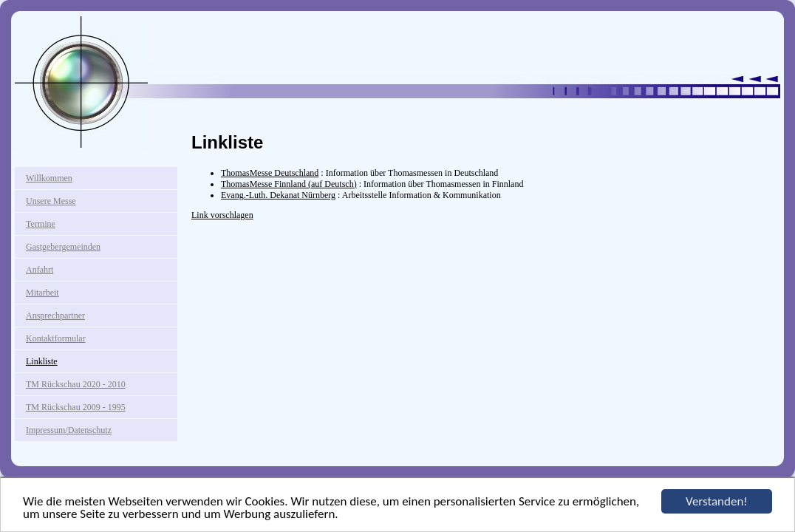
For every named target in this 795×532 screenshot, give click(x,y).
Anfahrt (40, 270)
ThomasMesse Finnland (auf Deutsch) (289, 184)
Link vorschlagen (222, 215)
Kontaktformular (56, 338)
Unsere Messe (51, 201)
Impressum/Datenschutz (69, 430)
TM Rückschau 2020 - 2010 (76, 384)
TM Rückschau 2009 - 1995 (76, 407)
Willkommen (49, 178)
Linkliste (42, 361)
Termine (41, 224)
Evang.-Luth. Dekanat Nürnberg (278, 195)
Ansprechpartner (55, 316)
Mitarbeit (42, 293)
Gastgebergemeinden (63, 247)
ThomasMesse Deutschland (270, 173)
